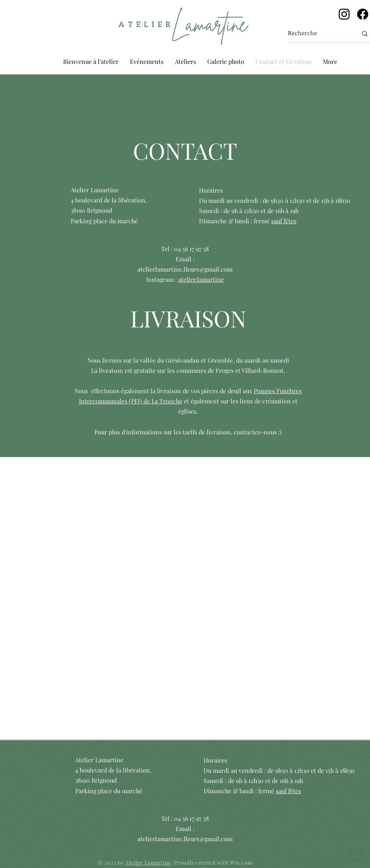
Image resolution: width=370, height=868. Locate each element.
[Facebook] (363, 14)
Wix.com (241, 863)
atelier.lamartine (201, 279)
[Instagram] (344, 14)
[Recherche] (317, 34)
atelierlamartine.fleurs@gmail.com (185, 269)
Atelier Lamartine (148, 863)
